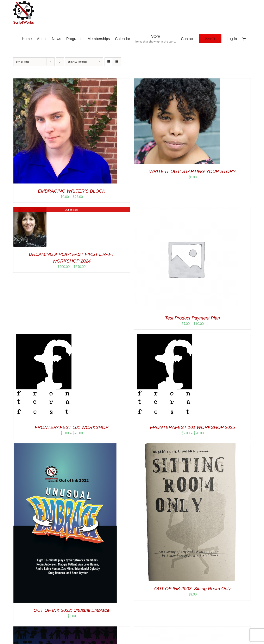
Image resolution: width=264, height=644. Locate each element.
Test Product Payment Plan (193, 318)
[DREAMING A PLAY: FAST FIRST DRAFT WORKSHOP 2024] (30, 210)
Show (77, 62)
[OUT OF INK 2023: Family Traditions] (65, 629)
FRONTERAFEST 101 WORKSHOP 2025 (192, 427)
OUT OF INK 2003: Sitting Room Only (192, 589)
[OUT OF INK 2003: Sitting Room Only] (186, 446)
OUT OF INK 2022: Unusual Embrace (72, 610)
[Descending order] (60, 62)
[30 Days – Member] (186, 629)
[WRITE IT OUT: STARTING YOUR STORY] (177, 81)
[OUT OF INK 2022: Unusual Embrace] (65, 446)
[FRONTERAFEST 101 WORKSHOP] (43, 336)
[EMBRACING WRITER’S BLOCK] (65, 81)
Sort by (23, 62)
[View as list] (117, 62)
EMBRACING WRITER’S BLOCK (71, 191)
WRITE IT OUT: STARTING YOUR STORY (192, 171)
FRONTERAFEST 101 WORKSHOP (72, 427)
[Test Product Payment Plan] (186, 210)
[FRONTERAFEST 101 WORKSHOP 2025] (164, 336)
